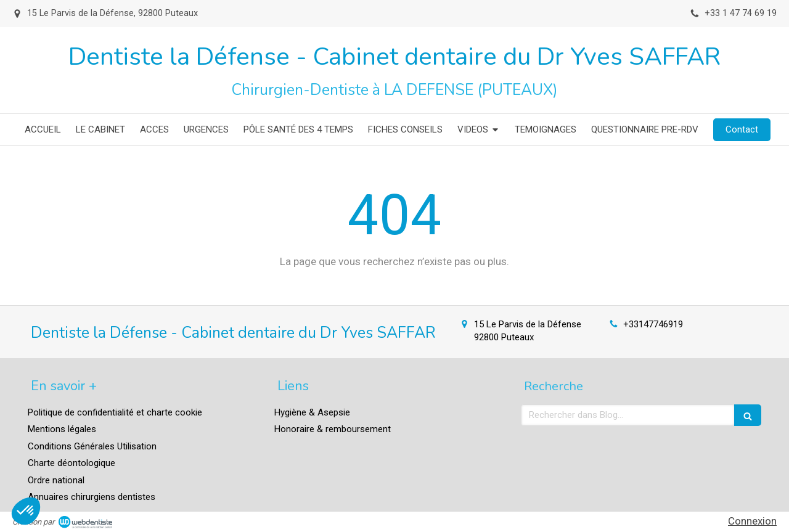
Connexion (752, 521)
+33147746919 (653, 324)
